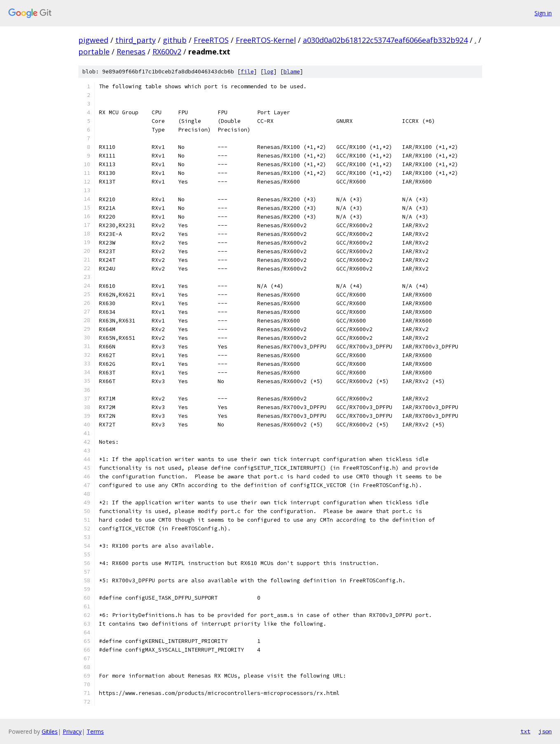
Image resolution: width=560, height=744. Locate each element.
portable (94, 52)
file (247, 72)
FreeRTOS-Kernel (266, 40)
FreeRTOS (211, 40)
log (269, 72)
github (175, 40)
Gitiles (50, 731)
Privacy (72, 731)
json (545, 731)
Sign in (543, 13)
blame (292, 72)
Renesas (131, 52)
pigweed (93, 40)
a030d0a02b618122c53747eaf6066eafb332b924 (385, 40)
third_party (136, 40)
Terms (95, 731)
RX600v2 (167, 52)
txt (525, 731)
